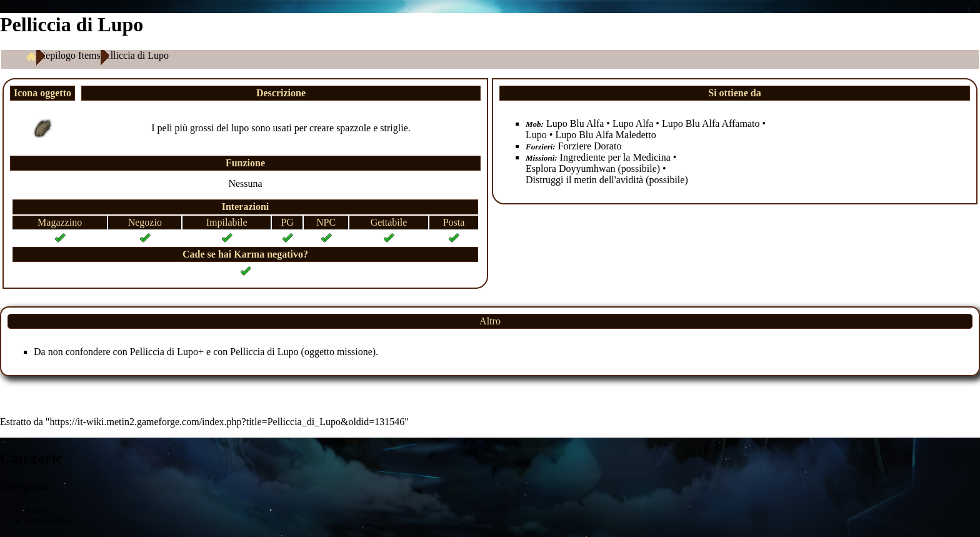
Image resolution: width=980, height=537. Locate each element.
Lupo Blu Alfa (575, 123)
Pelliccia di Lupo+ (167, 352)
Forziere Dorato (590, 146)
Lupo (536, 135)
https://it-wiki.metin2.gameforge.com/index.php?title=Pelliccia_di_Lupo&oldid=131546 (227, 422)
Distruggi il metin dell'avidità (584, 180)
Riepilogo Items (68, 55)
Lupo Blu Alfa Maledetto (605, 135)
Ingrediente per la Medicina (615, 157)
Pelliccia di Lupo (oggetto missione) (303, 352)
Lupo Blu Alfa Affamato (711, 123)
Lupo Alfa (633, 123)
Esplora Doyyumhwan (571, 168)
